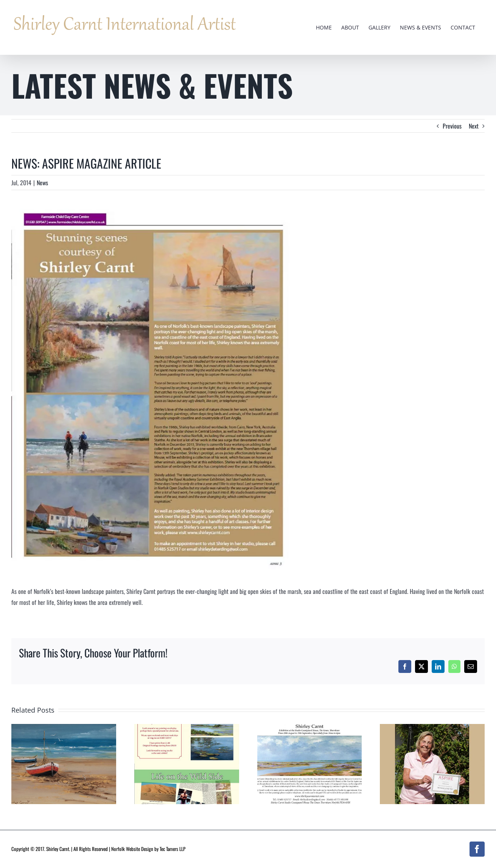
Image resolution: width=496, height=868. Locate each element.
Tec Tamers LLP (173, 849)
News (42, 183)
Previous (452, 126)
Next (474, 126)
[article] (153, 388)
